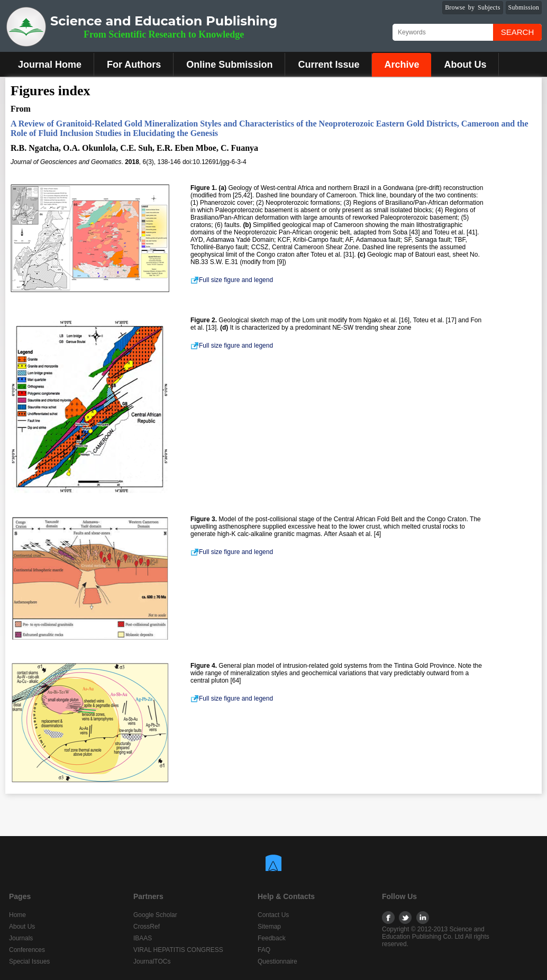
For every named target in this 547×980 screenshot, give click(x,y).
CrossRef (147, 927)
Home (17, 915)
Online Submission (229, 65)
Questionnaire (277, 961)
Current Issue (329, 65)
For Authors (134, 65)
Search (518, 32)
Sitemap (269, 927)
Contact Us (273, 915)
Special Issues (29, 961)
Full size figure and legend (232, 280)
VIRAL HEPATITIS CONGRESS (178, 950)
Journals (21, 938)
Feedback (272, 938)
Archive (402, 65)
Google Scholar (155, 915)
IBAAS (143, 938)
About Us (465, 65)
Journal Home (50, 65)
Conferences (27, 950)
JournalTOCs (152, 961)
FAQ (264, 950)
